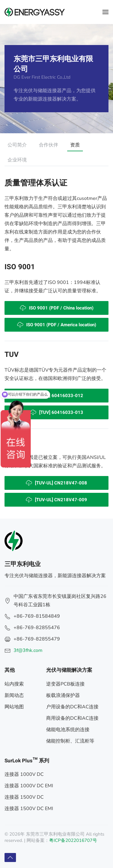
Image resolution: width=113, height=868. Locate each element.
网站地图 (14, 707)
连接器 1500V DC (24, 797)
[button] (105, 12)
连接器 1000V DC (24, 774)
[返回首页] (35, 12)
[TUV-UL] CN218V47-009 (56, 500)
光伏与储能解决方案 (69, 670)
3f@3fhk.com (28, 650)
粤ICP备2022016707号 (73, 840)
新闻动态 (14, 695)
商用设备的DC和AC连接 (72, 718)
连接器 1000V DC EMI (29, 786)
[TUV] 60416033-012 (57, 396)
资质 (75, 145)
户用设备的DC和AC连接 (72, 707)
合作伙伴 (49, 145)
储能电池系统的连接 (68, 730)
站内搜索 (14, 684)
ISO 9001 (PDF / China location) (57, 308)
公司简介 (17, 145)
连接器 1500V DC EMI (29, 809)
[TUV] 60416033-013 (57, 412)
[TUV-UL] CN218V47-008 (56, 483)
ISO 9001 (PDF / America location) (57, 325)
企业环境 (17, 160)
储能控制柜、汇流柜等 (70, 741)
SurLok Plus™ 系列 (27, 761)
